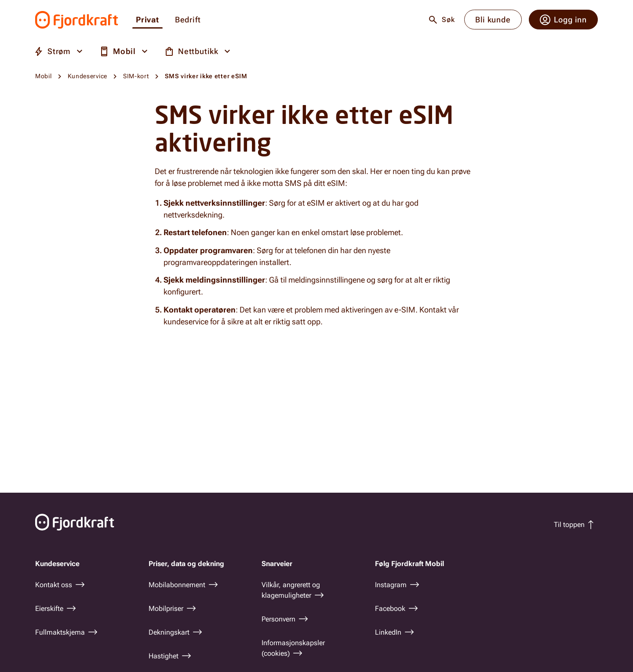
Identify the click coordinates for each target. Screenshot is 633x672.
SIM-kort (136, 76)
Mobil (44, 76)
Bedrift (188, 20)
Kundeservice (87, 76)
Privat (147, 20)
